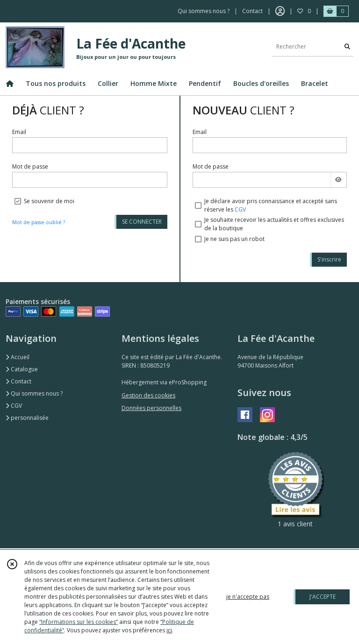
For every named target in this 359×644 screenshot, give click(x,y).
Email (19, 132)
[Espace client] (280, 11)
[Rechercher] (347, 47)
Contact (252, 11)
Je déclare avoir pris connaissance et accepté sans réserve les (271, 205)
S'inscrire (329, 259)
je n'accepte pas (248, 597)
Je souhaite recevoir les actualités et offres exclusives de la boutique (274, 224)
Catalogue (22, 369)
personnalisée (27, 418)
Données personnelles (151, 408)
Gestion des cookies (148, 395)
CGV (240, 209)
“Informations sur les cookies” (79, 622)
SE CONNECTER (142, 222)
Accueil (18, 357)
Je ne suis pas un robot (234, 239)
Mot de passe (30, 166)
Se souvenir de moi (49, 201)
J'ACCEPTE (323, 597)
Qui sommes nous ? (34, 393)
